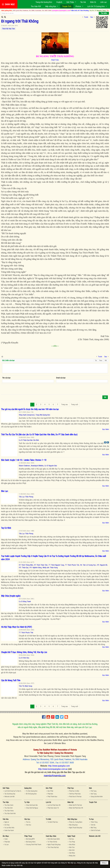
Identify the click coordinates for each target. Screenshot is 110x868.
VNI (106, 361)
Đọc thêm (106, 429)
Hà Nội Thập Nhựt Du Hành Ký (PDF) (16, 627)
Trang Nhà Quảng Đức (43, 415)
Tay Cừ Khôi (6, 528)
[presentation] (18, 389)
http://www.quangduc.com (59, 766)
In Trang (2, 356)
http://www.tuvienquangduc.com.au (53, 769)
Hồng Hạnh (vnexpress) (27, 415)
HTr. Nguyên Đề (102, 565)
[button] (71, 2)
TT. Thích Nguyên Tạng (56, 565)
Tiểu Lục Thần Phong (26, 497)
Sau (92, 17)
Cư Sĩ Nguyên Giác (51, 466)
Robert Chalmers (24, 466)
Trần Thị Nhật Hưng (25, 686)
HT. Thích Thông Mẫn (26, 565)
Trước (86, 17)
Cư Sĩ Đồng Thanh (25, 602)
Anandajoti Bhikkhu (37, 466)
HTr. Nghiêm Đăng (36, 568)
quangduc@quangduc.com (55, 775)
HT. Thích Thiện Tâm (41, 565)
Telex (101, 361)
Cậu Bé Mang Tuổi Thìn (11, 680)
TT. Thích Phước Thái (26, 633)
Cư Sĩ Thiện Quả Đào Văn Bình (29, 440)
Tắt (96, 361)
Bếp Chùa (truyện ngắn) (11, 596)
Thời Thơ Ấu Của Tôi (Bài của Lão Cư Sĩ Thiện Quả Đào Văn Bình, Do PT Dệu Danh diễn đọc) (39, 435)
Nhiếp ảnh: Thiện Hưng (50, 568)
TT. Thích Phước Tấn (72, 565)
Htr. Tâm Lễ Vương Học (88, 565)
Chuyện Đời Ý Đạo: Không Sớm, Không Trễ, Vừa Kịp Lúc (24, 652)
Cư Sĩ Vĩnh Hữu (24, 658)
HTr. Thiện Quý (24, 568)
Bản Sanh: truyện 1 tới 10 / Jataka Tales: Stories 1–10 (24, 460)
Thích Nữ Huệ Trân (8, 29)
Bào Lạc (5, 491)
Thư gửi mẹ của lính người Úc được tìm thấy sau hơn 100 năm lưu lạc (30, 409)
